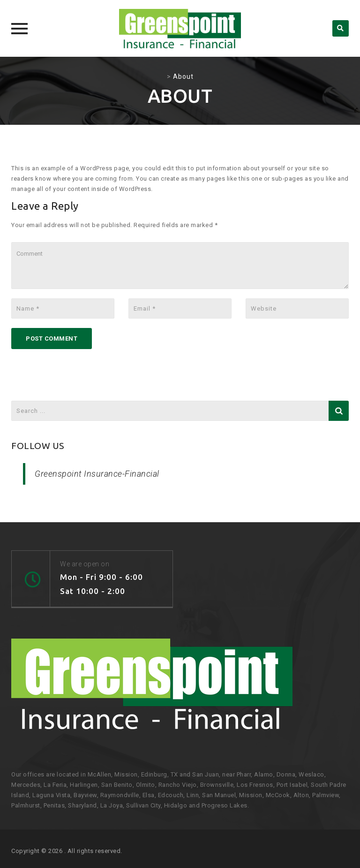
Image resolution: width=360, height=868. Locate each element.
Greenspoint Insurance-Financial (97, 474)
